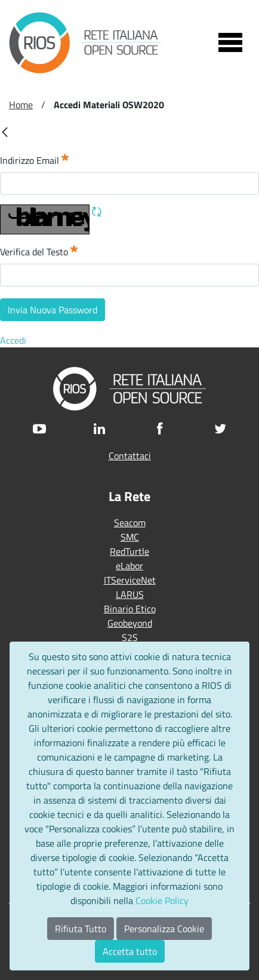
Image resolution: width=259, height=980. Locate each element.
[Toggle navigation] (230, 42)
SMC (130, 537)
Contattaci (130, 456)
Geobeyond (130, 623)
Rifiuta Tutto (81, 929)
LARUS (130, 594)
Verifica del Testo (39, 251)
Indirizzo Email (34, 160)
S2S (130, 637)
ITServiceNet (130, 580)
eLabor (129, 566)
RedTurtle (129, 551)
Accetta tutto (130, 951)
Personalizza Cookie (164, 929)
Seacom (130, 523)
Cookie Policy (162, 900)
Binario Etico (130, 609)
